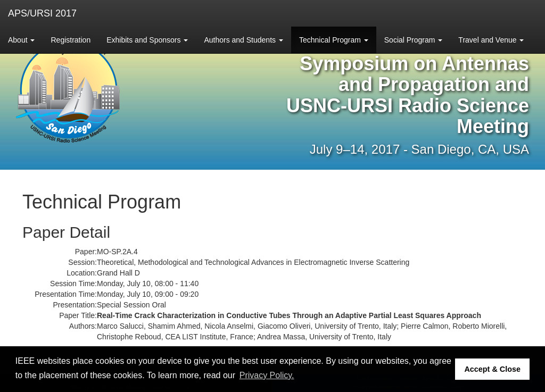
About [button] (21, 40)
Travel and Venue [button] (491, 40)
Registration (71, 40)
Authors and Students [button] (243, 40)
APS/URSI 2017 (42, 13)
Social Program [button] (414, 40)
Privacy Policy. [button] (267, 375)
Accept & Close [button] (492, 369)
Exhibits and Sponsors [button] (147, 40)
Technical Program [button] (334, 40)
